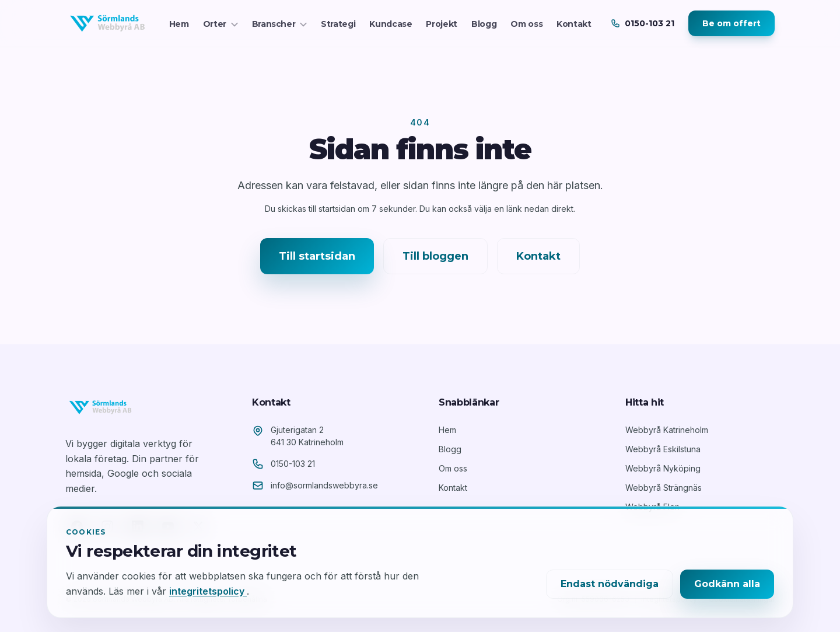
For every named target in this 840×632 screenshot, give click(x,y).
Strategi (338, 24)
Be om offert (731, 23)
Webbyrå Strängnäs (664, 488)
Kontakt (574, 24)
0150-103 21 (293, 464)
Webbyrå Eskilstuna (663, 449)
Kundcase (391, 24)
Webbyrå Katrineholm (667, 430)
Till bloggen (435, 256)
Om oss (526, 24)
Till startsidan (317, 256)
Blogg (484, 24)
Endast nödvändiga (610, 584)
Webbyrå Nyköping (663, 468)
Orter (220, 24)
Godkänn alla (727, 584)
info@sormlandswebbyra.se (324, 485)
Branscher (280, 24)
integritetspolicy (208, 591)
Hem (179, 24)
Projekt (442, 24)
